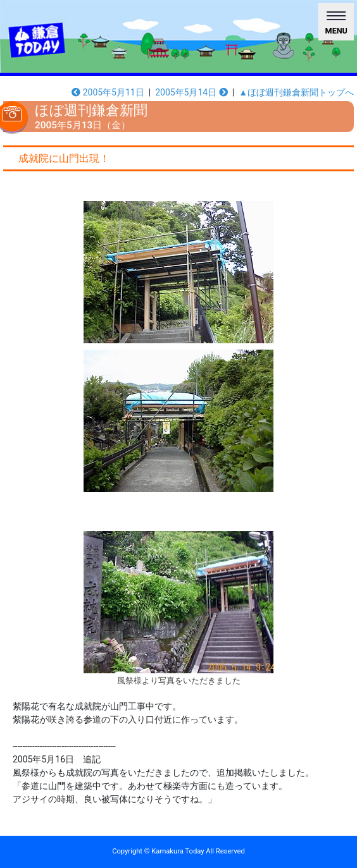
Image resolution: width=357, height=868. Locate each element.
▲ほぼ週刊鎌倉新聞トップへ (296, 92)
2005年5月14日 (191, 92)
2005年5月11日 (108, 92)
